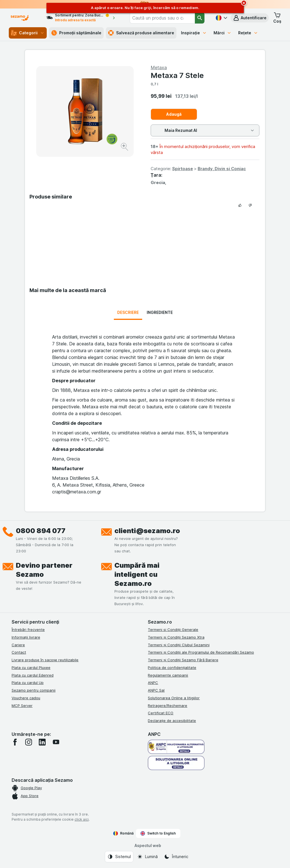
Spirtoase (183, 169)
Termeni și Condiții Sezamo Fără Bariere (183, 660)
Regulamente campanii (168, 675)
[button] (250, 18)
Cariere (18, 645)
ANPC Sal (156, 690)
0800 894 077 (41, 531)
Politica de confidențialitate (172, 668)
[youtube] (56, 742)
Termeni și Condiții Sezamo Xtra (176, 637)
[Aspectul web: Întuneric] (176, 857)
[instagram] (29, 742)
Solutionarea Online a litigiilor (174, 698)
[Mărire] (125, 148)
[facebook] (15, 742)
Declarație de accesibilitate (172, 721)
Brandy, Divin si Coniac (222, 169)
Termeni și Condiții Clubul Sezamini (179, 645)
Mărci (222, 33)
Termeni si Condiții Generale (173, 630)
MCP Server (22, 706)
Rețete (248, 33)
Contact (19, 652)
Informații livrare (26, 637)
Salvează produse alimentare (141, 33)
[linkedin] (42, 742)
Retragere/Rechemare (168, 706)
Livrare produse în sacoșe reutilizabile (45, 660)
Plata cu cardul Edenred (33, 675)
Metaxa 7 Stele (177, 75)
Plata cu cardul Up (28, 683)
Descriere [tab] (128, 312)
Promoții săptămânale (76, 33)
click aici (82, 819)
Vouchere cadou (26, 698)
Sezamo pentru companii (34, 690)
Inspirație (194, 33)
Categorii (28, 33)
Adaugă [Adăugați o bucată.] (174, 114)
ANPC (153, 683)
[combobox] (162, 18)
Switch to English (158, 833)
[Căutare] (200, 18)
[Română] (221, 18)
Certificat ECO (161, 713)
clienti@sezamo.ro (147, 531)
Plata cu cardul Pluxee (31, 668)
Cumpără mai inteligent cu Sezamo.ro (137, 574)
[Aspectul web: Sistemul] (119, 857)
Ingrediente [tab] (160, 312)
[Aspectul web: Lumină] (147, 857)
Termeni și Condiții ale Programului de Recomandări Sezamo (201, 652)
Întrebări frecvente (28, 630)
